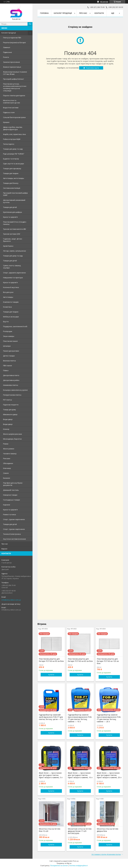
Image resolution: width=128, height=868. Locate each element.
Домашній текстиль (11, 490)
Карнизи (7, 505)
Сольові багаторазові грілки (14, 117)
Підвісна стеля (9, 112)
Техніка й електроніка (12, 534)
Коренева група (92, 68)
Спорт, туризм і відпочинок (14, 519)
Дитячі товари (9, 356)
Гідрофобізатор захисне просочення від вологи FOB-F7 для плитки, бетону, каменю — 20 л (109, 718)
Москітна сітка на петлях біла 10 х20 (50, 830)
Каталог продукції (9, 33)
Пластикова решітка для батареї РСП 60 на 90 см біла (51, 660)
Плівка (6, 370)
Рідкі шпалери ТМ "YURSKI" (14, 154)
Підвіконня (7, 52)
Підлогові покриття (11, 405)
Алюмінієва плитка (11, 385)
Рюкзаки (7, 458)
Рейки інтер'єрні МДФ (12, 139)
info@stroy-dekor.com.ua (11, 600)
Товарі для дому (9, 410)
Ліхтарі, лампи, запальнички (14, 251)
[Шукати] (30, 24)
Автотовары (8, 297)
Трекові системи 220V (12, 234)
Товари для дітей (10, 207)
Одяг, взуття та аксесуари (13, 164)
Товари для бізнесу (11, 183)
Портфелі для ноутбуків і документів (13, 484)
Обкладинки (8, 463)
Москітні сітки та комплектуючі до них (12, 102)
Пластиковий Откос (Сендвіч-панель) (15, 223)
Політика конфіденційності (78, 866)
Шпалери (7, 346)
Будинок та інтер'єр (11, 159)
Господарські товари (11, 500)
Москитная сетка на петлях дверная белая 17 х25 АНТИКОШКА (80, 831)
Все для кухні (8, 292)
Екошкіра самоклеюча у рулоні (15, 390)
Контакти (99, 13)
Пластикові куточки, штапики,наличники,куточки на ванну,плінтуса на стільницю (15, 87)
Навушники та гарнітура (13, 278)
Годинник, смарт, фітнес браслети (13, 240)
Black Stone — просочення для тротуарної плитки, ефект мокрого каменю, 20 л (109, 775)
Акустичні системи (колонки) (14, 539)
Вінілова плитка (9, 361)
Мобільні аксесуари (11, 317)
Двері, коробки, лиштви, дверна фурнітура (13, 128)
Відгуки (4, 549)
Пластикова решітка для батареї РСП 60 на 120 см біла (108, 661)
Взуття (6, 322)
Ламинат (7, 47)
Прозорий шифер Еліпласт (14, 79)
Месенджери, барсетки (12, 439)
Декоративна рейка (11, 380)
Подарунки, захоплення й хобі (15, 326)
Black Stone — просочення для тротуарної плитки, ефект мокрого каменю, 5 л (51, 775)
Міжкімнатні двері (10, 414)
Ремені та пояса (9, 514)
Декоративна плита (11, 375)
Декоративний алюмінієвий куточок (14, 201)
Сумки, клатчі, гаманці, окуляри (12, 267)
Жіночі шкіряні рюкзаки (12, 434)
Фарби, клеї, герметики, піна (14, 134)
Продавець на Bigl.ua (64, 863)
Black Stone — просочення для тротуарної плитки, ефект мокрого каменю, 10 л (80, 775)
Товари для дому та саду (13, 149)
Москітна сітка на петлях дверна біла (108, 830)
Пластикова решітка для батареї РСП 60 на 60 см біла (80, 660)
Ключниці (7, 468)
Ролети (6, 57)
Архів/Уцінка (8, 246)
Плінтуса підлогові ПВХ (12, 38)
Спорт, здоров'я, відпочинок (14, 273)
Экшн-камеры (9, 336)
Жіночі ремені (9, 449)
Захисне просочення (11, 62)
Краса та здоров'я (10, 217)
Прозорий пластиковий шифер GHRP (15, 194)
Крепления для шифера (12, 212)
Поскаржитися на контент (59, 866)
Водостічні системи (11, 108)
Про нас (5, 544)
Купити (51, 675)
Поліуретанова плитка (12, 395)
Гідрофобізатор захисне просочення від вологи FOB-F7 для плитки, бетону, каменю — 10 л (80, 718)
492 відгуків (104, 2)
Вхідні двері (8, 419)
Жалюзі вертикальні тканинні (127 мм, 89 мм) (15, 73)
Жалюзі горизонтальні (12, 67)
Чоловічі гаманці (10, 454)
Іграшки (6, 122)
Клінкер (6, 429)
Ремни (6, 444)
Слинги (6, 473)
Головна (44, 13)
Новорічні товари (10, 495)
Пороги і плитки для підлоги (14, 96)
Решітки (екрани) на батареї (14, 42)
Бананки (7, 478)
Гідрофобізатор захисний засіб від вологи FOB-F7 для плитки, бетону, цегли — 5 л (51, 717)
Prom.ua (76, 861)
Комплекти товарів (11, 302)
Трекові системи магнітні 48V (15, 229)
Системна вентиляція (12, 188)
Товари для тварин (11, 173)
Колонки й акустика (11, 287)
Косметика (7, 307)
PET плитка (7, 400)
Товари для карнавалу (12, 168)
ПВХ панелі (7, 366)
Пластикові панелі (10, 341)
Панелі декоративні (11, 351)
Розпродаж (8, 331)
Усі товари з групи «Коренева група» (106, 854)
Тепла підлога (9, 144)
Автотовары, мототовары (14, 178)
